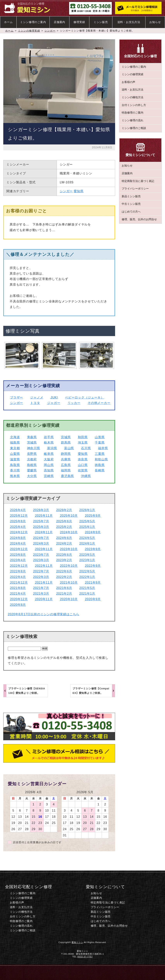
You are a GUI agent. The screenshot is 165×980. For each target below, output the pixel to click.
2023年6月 (64, 555)
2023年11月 (44, 549)
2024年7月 (41, 538)
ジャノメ (37, 397)
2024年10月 (69, 532)
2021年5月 (87, 588)
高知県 (49, 470)
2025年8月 (18, 521)
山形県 (100, 437)
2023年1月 (87, 560)
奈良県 (83, 459)
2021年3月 (41, 594)
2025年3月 (41, 527)
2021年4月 (18, 594)
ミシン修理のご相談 (134, 128)
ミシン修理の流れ (133, 120)
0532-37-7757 (85, 957)
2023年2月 (64, 560)
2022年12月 (19, 566)
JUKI (54, 397)
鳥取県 (15, 465)
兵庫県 (66, 459)
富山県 (69, 448)
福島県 (15, 443)
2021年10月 (69, 583)
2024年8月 (18, 538)
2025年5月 (87, 521)
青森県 (32, 437)
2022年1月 (87, 577)
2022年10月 (69, 566)
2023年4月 (18, 560)
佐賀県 (83, 470)
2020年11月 (44, 599)
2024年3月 (41, 543)
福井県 (103, 448)
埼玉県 (83, 443)
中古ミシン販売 (131, 204)
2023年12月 (19, 549)
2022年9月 (93, 566)
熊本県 (15, 476)
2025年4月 (18, 527)
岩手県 (49, 437)
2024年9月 (93, 532)
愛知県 (79, 191)
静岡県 (66, 454)
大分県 (32, 476)
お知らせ (155, 22)
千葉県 (100, 443)
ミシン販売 (101, 22)
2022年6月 (64, 571)
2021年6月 (64, 588)
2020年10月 (69, 599)
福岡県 (66, 470)
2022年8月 (18, 571)
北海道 (15, 437)
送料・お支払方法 (129, 22)
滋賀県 (15, 459)
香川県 (15, 470)
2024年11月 (44, 532)
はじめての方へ (131, 212)
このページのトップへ (151, 972)
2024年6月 (64, 538)
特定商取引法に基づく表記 (138, 181)
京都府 (32, 459)
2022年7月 (41, 571)
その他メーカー (99, 403)
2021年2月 (64, 594)
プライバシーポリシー (135, 189)
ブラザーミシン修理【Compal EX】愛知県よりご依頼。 (91, 691)
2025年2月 (64, 527)
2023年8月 (18, 555)
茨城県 (32, 443)
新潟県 (52, 448)
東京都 (15, 448)
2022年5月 (87, 571)
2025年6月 (64, 521)
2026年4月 (18, 510)
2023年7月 (41, 555)
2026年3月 (41, 510)
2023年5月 (87, 555)
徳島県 (100, 465)
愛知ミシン (77, 942)
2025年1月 (87, 527)
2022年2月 (64, 577)
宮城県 (66, 437)
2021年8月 (18, 588)
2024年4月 (18, 543)
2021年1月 (87, 594)
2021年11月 (44, 583)
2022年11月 (44, 566)
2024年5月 (87, 538)
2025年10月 (69, 516)
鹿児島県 (67, 476)
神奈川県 (34, 448)
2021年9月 (93, 583)
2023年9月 (93, 549)
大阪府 (49, 459)
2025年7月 (41, 521)
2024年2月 (64, 543)
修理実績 (79, 22)
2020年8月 (18, 605)
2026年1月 (87, 510)
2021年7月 (41, 588)
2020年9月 (93, 599)
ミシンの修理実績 (29, 31)
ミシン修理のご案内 (33, 22)
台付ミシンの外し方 (134, 105)
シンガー (50, 31)
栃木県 (49, 443)
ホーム (8, 22)
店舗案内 (59, 22)
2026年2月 (64, 510)
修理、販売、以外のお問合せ (139, 219)
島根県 (32, 465)
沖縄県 (86, 476)
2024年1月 (87, 543)
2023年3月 (41, 560)
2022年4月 (18, 577)
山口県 (83, 465)
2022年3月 (41, 577)
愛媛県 (32, 470)
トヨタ (35, 403)
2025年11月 (44, 516)
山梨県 (15, 454)
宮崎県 (49, 476)
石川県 (86, 448)
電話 (53, 972)
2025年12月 (19, 516)
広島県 (66, 465)
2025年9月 (93, 516)
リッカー (74, 403)
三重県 (100, 454)
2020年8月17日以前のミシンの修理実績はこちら (44, 614)
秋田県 (83, 437)
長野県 (32, 454)
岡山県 (49, 465)
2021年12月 (19, 583)
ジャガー (54, 403)
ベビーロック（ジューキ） (85, 397)
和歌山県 (101, 459)
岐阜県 (49, 454)
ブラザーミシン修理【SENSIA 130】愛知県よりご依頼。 (27, 691)
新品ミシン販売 (131, 196)
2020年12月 (19, 599)
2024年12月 (19, 532)
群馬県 (66, 443)
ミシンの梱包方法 (133, 97)
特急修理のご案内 (133, 113)
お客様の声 (128, 82)
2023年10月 (69, 549)
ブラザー (17, 397)
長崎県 (100, 470)
